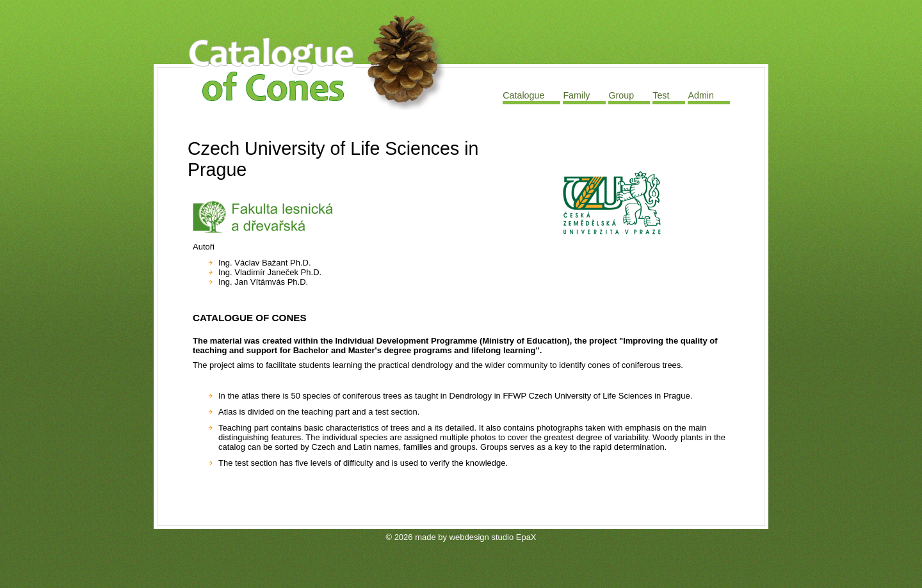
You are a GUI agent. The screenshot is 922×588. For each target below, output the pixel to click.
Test (661, 95)
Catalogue (523, 95)
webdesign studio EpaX (493, 537)
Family (576, 95)
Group (621, 95)
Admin (701, 95)
